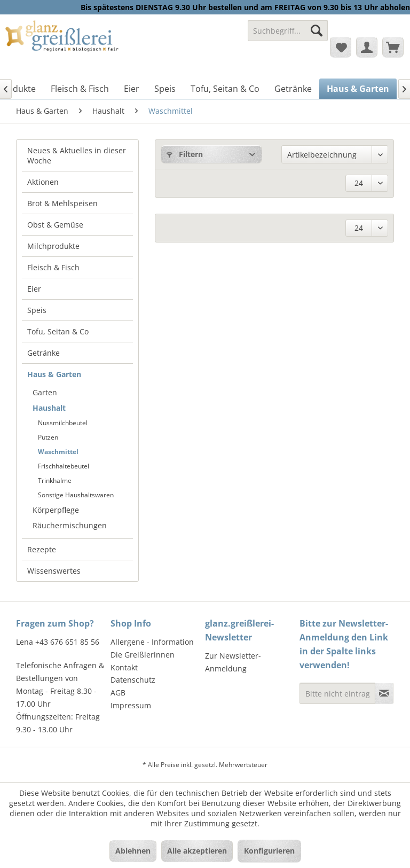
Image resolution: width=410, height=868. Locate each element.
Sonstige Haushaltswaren (76, 495)
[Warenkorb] (393, 47)
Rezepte (42, 549)
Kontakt (124, 667)
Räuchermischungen (70, 525)
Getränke (44, 353)
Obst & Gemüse (55, 225)
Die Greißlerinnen (143, 655)
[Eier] (132, 89)
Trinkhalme (55, 480)
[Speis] (165, 89)
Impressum (131, 705)
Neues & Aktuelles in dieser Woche (77, 155)
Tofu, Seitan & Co (58, 331)
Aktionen (43, 182)
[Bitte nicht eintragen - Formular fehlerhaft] (337, 693)
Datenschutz (133, 680)
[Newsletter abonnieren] (384, 693)
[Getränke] (293, 89)
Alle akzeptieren (197, 851)
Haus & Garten (54, 374)
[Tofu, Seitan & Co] (225, 89)
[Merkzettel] (341, 47)
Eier (34, 289)
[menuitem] (288, 36)
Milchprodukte (53, 246)
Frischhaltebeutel (64, 466)
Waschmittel (58, 452)
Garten (45, 392)
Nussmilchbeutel (63, 423)
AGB (118, 693)
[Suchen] (317, 30)
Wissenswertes (54, 571)
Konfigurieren (269, 851)
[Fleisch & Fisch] (80, 89)
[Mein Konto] (367, 47)
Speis (37, 310)
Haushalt (49, 408)
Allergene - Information (152, 642)
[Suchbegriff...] (288, 30)
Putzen (48, 437)
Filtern (185, 154)
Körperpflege (56, 510)
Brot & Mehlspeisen (62, 203)
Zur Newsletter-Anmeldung (233, 662)
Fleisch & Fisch (53, 267)
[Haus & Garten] (358, 89)
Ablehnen (133, 851)
